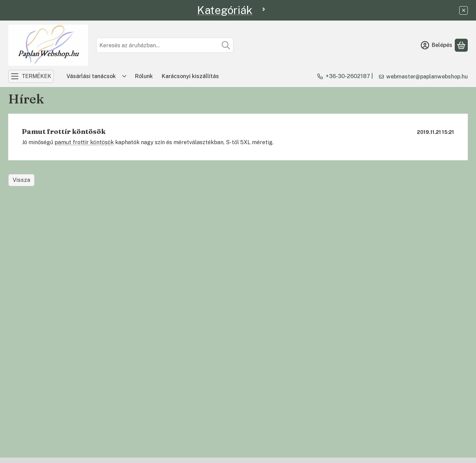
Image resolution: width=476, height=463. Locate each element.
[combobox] (165, 45)
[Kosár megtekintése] (461, 45)
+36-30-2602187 (348, 76)
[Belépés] (437, 45)
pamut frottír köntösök (84, 142)
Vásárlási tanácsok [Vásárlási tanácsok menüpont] (91, 76)
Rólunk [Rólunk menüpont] (144, 76)
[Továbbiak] (124, 76)
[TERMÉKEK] (31, 76)
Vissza (21, 180)
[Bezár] (463, 10)
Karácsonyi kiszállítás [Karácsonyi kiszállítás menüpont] (190, 76)
